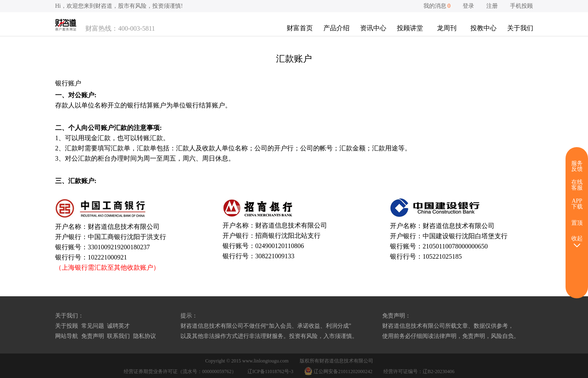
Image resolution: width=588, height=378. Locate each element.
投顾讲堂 (410, 28)
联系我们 (118, 336)
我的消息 (437, 6)
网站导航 (67, 336)
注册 (492, 6)
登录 (468, 6)
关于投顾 (67, 326)
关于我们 (520, 28)
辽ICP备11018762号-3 (270, 371)
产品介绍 (336, 28)
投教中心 (483, 28)
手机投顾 (521, 6)
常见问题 (93, 326)
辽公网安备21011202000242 (339, 371)
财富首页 (300, 28)
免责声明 (93, 336)
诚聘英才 (118, 326)
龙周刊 (447, 28)
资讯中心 (373, 28)
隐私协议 (145, 336)
